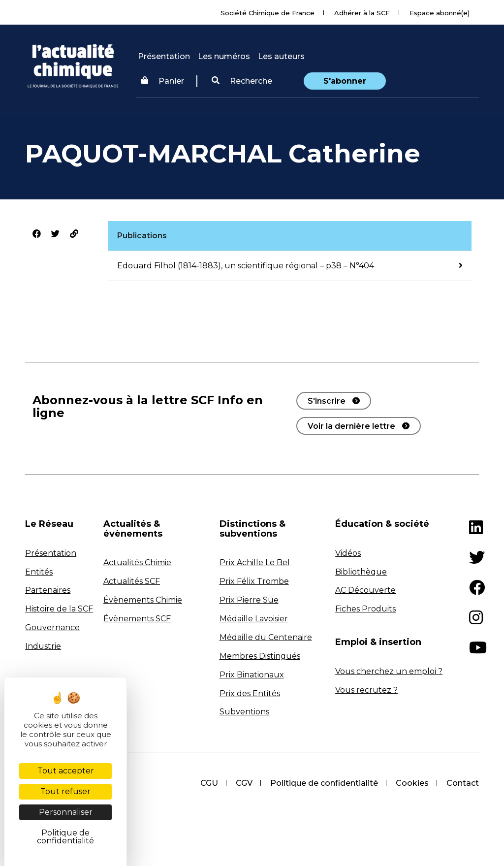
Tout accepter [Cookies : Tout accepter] (66, 771)
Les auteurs (281, 56)
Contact (463, 783)
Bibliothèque (361, 572)
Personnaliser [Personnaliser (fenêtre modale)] (66, 812)
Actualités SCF (132, 581)
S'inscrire (327, 401)
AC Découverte (365, 590)
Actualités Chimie (137, 562)
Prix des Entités (250, 693)
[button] (242, 81)
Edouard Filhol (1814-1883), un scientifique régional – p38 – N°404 (246, 266)
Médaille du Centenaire (266, 637)
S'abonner (345, 81)
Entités (39, 572)
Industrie (43, 646)
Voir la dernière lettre (351, 426)
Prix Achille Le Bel (255, 562)
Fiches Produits (365, 609)
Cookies (412, 783)
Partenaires (48, 590)
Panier (163, 81)
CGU (209, 783)
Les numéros (224, 56)
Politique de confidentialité (324, 783)
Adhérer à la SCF (362, 13)
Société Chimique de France (268, 13)
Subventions (244, 712)
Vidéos (348, 553)
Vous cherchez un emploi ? (389, 671)
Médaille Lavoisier (254, 619)
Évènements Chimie (143, 600)
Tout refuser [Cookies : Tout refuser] (65, 791)
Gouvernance (52, 627)
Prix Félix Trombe (254, 581)
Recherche (242, 81)
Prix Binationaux (252, 675)
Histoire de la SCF (59, 609)
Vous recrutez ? (366, 690)
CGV (244, 783)
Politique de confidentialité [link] (65, 837)
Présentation (164, 56)
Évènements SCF (137, 619)
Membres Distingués (260, 656)
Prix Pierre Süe (249, 600)
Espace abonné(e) (440, 13)
